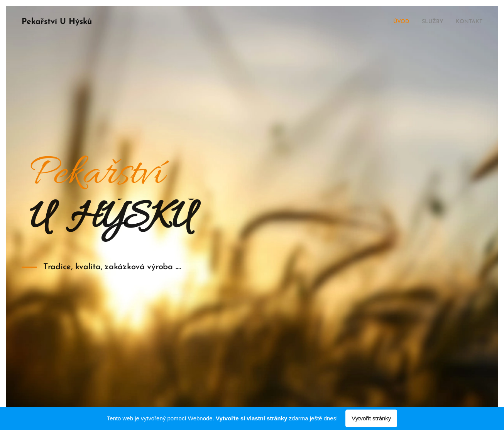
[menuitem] (395, 22)
